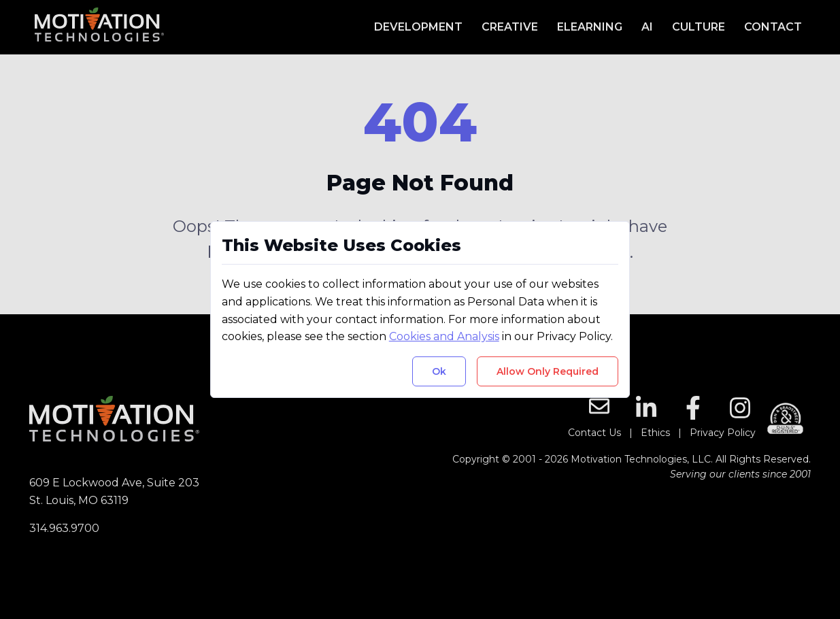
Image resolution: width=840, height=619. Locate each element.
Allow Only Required (548, 371)
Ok (439, 371)
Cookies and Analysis (444, 336)
